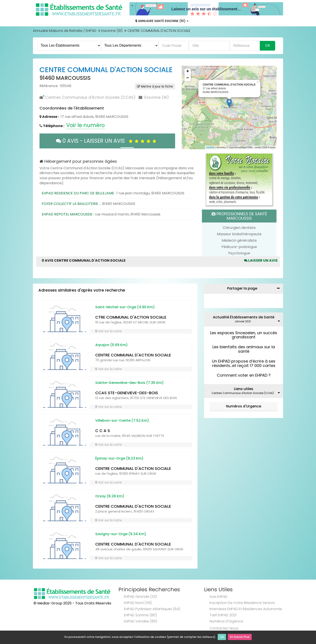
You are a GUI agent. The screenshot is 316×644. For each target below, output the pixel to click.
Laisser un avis (261, 260)
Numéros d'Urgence (244, 406)
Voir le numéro (85, 125)
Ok (222, 638)
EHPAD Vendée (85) (141, 621)
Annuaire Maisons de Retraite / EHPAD (65, 31)
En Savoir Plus (240, 638)
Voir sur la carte (109, 331)
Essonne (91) (112, 31)
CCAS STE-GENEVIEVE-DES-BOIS (127, 393)
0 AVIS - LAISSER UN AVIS (107, 141)
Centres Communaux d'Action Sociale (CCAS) (90, 97)
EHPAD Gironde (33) (140, 597)
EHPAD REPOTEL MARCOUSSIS (67, 214)
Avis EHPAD (219, 597)
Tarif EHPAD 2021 (223, 615)
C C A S (103, 431)
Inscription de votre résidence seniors (242, 603)
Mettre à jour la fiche (155, 86)
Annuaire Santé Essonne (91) (162, 21)
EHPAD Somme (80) (140, 615)
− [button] (188, 78)
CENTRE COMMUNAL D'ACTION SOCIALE (133, 355)
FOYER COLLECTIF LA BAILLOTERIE (70, 204)
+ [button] (188, 72)
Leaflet (210, 147)
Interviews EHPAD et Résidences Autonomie (246, 609)
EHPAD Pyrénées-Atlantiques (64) (152, 609)
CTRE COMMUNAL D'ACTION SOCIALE (131, 317)
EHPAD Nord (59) (138, 603)
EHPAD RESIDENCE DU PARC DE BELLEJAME (78, 193)
